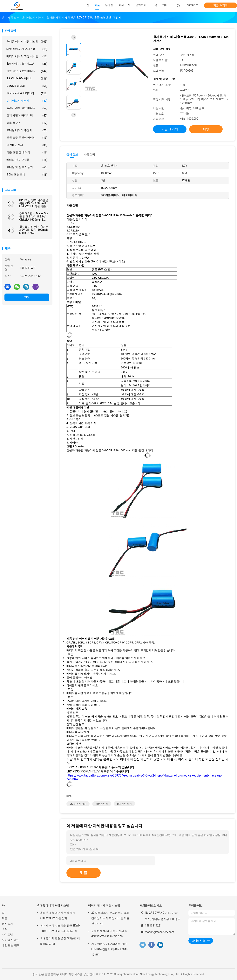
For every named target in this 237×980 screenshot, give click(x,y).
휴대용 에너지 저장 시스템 (27, 42)
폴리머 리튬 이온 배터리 (27, 108)
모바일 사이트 (10, 940)
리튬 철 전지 (27, 123)
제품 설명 (89, 154)
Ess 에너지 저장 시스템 (27, 64)
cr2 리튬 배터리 (78, 804)
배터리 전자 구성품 (27, 160)
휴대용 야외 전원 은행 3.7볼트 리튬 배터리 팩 (60, 941)
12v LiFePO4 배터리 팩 (27, 93)
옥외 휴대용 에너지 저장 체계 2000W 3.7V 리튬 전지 (58, 915)
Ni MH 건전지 (27, 145)
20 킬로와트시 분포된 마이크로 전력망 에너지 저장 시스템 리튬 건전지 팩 (110, 918)
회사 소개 (8, 924)
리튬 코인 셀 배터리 (27, 153)
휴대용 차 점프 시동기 (27, 167)
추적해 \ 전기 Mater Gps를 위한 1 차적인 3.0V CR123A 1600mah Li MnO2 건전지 (34, 217)
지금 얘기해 (220, 5)
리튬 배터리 (102, 804)
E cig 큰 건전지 (27, 175)
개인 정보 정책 (11, 945)
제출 (84, 873)
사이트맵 (7, 934)
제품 (5, 918)
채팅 (27, 297)
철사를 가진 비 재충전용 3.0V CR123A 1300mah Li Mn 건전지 (34, 230)
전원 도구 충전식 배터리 (27, 138)
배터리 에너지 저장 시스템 (27, 56)
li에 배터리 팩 (125, 804)
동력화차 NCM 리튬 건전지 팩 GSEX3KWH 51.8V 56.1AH (109, 934)
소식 (5, 929)
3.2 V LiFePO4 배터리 (27, 79)
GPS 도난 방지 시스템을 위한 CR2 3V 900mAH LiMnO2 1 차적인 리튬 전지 (34, 203)
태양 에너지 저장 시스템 (27, 49)
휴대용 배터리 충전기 (27, 130)
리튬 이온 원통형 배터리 (27, 71)
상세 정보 (72, 154)
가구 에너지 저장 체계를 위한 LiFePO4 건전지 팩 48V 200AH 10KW (110, 949)
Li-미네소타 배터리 (27, 101)
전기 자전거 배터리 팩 (27, 116)
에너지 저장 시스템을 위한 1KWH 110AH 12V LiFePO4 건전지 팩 (60, 928)
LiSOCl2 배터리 (27, 86)
